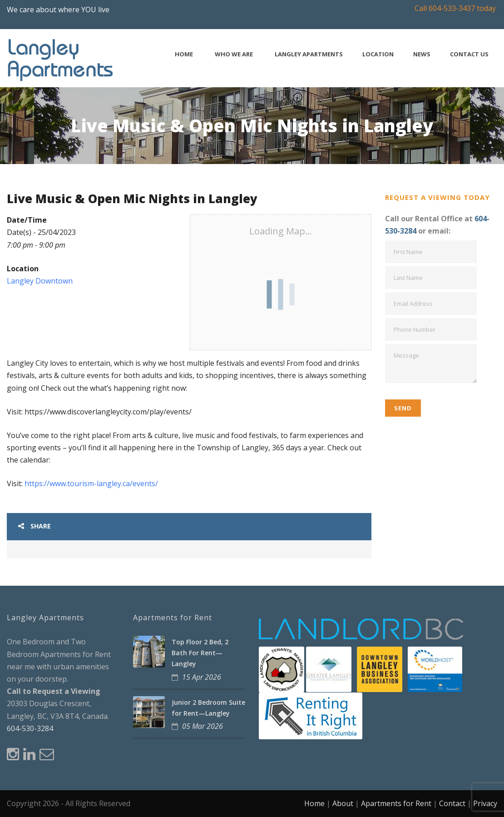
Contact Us (469, 54)
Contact (452, 803)
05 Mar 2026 (203, 726)
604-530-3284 (30, 728)
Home (184, 54)
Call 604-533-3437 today (455, 8)
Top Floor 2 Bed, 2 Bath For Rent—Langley (200, 653)
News (422, 54)
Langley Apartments (309, 54)
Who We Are (234, 54)
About (343, 803)
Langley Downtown (40, 281)
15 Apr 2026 (202, 677)
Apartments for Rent (396, 803)
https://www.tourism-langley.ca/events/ (91, 483)
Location (378, 54)
